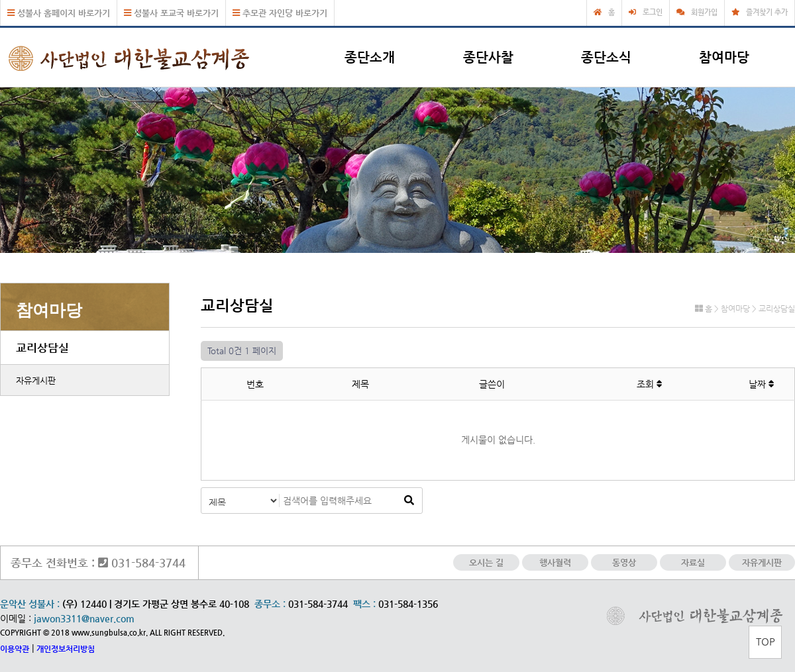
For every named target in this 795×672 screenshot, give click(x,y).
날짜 (762, 384)
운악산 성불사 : (30, 604)
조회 (650, 384)
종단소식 (606, 57)
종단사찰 (488, 57)
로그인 (653, 12)
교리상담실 (42, 348)
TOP (766, 641)
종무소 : (271, 604)
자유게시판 (36, 380)
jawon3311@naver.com (84, 618)
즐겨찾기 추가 (767, 12)
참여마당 (724, 57)
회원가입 (704, 12)
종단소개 (370, 57)
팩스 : (366, 604)
